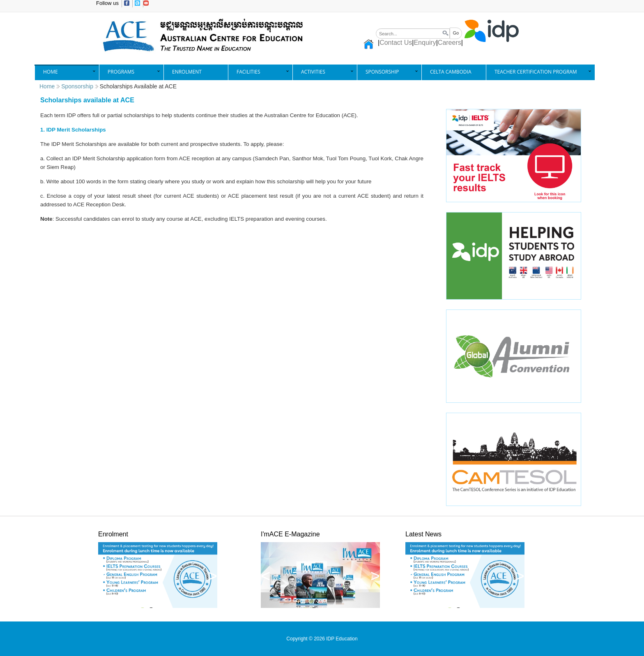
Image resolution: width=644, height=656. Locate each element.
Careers (450, 43)
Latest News (423, 534)
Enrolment (187, 72)
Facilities (248, 72)
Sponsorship (382, 72)
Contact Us (396, 43)
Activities (313, 72)
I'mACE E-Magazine (290, 534)
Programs (121, 72)
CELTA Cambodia (451, 72)
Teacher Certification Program (536, 72)
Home (51, 72)
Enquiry (425, 43)
